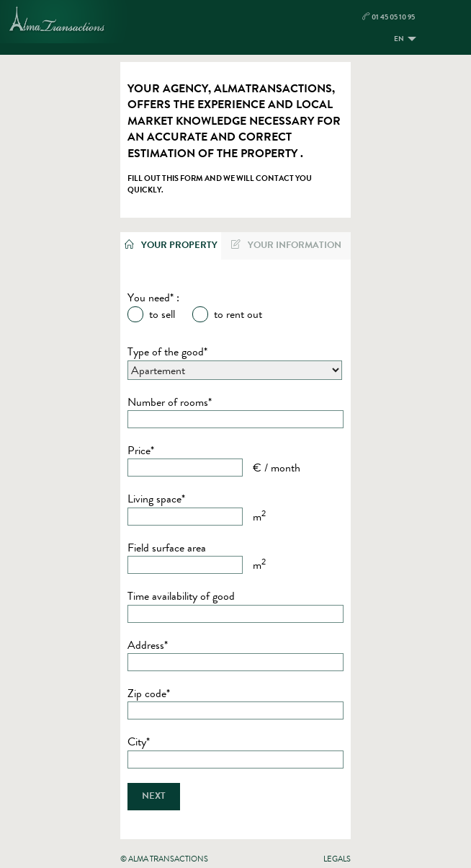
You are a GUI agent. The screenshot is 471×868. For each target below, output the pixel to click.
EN (399, 39)
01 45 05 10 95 (389, 17)
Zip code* (149, 694)
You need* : (153, 298)
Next (154, 796)
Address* (148, 645)
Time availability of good (181, 596)
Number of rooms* (170, 402)
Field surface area (167, 548)
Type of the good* (167, 352)
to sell (162, 314)
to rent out (238, 314)
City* (139, 742)
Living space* (156, 499)
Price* (141, 451)
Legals (337, 859)
